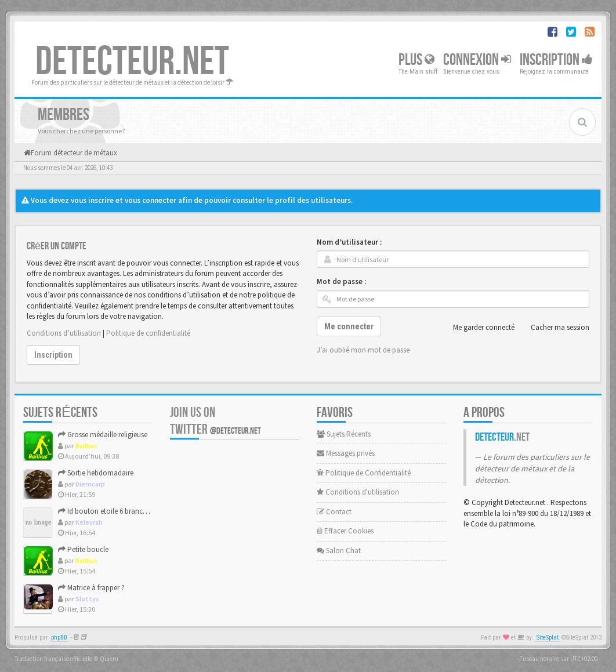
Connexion (477, 60)
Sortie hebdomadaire (96, 473)
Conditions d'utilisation (358, 492)
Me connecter (349, 326)
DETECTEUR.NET (132, 62)
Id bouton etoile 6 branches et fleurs (118, 511)
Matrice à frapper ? (91, 588)
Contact (334, 512)
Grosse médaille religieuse (103, 435)
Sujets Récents (344, 434)
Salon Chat (339, 551)
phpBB (59, 638)
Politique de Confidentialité (364, 473)
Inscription (556, 60)
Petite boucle (83, 549)
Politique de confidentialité (148, 333)
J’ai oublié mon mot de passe (363, 350)
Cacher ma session (554, 328)
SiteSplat (548, 638)
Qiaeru (109, 659)
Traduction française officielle (53, 659)
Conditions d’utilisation (64, 333)
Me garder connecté (477, 328)
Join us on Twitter (215, 421)
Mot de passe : (341, 281)
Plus (416, 60)
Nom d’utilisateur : (349, 242)
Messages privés (346, 453)
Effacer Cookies (345, 531)
